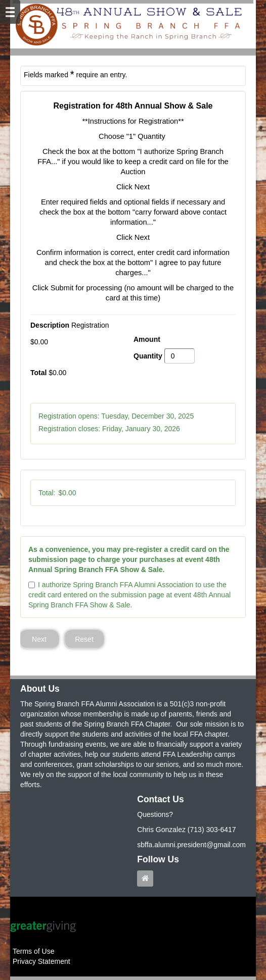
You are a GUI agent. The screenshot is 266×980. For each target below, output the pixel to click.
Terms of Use (33, 951)
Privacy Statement (41, 961)
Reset (84, 639)
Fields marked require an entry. (75, 74)
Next (39, 639)
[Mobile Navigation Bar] (10, 12)
